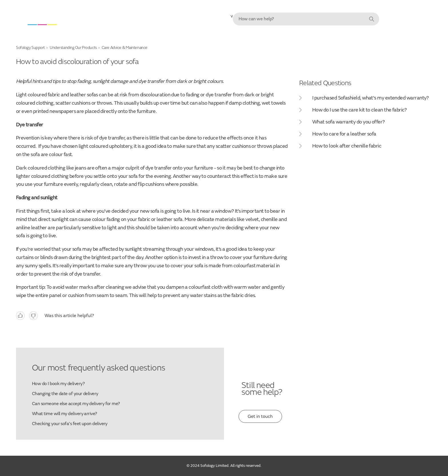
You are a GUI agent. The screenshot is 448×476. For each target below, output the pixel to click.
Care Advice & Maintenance (125, 48)
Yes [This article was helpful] (20, 316)
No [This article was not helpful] (33, 316)
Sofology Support (30, 48)
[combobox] (306, 19)
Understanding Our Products (73, 48)
